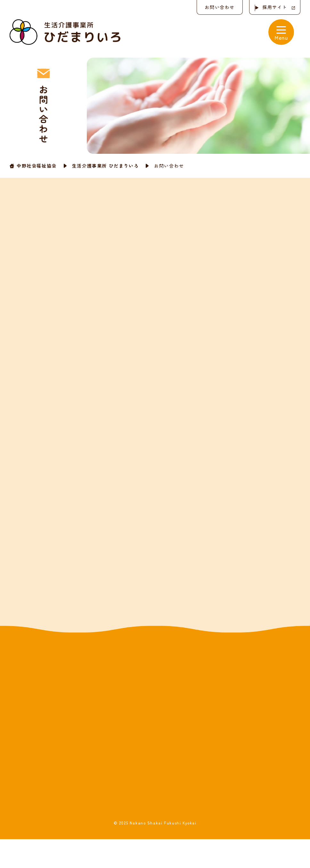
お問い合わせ (220, 7)
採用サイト (275, 7)
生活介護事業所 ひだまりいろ (105, 166)
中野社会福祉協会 (37, 166)
